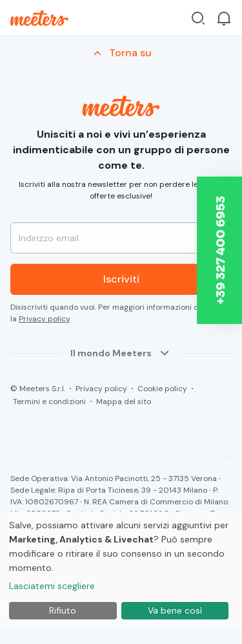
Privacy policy (44, 319)
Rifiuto (63, 610)
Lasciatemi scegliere (52, 586)
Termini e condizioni (49, 402)
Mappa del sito (124, 402)
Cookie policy (162, 389)
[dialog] (121, 570)
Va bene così (175, 610)
